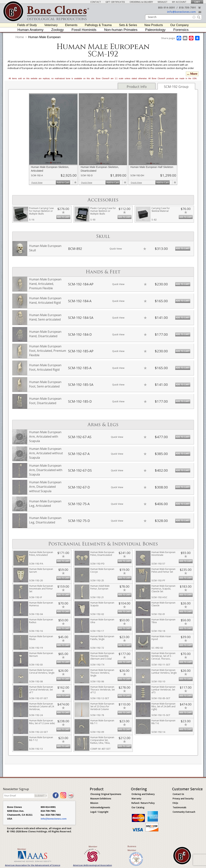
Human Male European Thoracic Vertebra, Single (102, 673)
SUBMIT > (41, 796)
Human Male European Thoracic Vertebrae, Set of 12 (103, 690)
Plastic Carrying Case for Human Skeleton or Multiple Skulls (103, 211)
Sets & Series (128, 25)
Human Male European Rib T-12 (41, 739)
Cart (197, 2)
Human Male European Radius (41, 621)
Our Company (179, 25)
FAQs (175, 803)
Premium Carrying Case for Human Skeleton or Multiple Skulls (41, 211)
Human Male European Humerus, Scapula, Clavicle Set (163, 589)
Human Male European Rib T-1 (102, 722)
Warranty (136, 799)
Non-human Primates (121, 30)
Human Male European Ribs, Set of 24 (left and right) (163, 706)
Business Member (132, 848)
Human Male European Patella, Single (102, 638)
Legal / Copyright (99, 812)
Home (20, 37)
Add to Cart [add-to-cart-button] (63, 182)
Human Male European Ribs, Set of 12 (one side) (42, 722)
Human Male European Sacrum (41, 570)
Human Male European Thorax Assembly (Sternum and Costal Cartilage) (102, 657)
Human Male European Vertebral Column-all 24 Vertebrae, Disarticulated (42, 708)
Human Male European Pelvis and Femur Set (163, 570)
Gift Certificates (115, 2)
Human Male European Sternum (41, 655)
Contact (96, 2)
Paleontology (155, 30)
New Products (154, 25)
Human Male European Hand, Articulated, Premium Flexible (45, 284)
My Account (179, 2)
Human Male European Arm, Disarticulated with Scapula (46, 470)
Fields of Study (27, 25)
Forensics (181, 30)
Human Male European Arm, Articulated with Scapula (45, 436)
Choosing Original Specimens (106, 794)
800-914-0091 (167, 7)
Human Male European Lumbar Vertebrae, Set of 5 (163, 690)
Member (22, 849)
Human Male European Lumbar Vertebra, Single (164, 671)
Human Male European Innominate (163, 554)
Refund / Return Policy (143, 803)
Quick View (37, 182)
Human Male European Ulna (102, 621)
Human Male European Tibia (163, 621)
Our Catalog (138, 807)
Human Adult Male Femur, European (100, 587)
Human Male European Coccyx (102, 570)
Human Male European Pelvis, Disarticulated (102, 554)
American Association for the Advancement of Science (33, 865)
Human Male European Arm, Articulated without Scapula (46, 453)
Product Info (137, 87)
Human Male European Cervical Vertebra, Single (42, 671)
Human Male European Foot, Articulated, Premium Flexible (48, 351)
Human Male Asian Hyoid (161, 638)
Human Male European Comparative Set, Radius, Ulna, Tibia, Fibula (102, 741)
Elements (71, 25)
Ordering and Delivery (143, 794)
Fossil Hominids (84, 30)
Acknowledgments (100, 807)
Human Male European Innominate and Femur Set (41, 589)
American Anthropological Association (93, 865)
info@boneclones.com (181, 12)
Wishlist (163, 2)
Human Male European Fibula (41, 638)
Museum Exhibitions (101, 799)
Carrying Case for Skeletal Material (161, 210)
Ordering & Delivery (141, 2)
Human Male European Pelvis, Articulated (41, 554)
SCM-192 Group (176, 87)
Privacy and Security (183, 799)
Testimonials (179, 807)
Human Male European (44, 37)
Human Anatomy (30, 30)
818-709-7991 (187, 7)
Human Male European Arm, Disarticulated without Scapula (45, 487)
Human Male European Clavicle (163, 604)
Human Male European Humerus (41, 604)
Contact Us (178, 794)
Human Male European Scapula (102, 604)
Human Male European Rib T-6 (163, 722)
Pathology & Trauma (98, 25)
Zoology (57, 30)
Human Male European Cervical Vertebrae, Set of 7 (41, 690)
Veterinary (51, 25)
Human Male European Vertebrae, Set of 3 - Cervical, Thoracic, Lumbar (163, 657)
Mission (94, 803)
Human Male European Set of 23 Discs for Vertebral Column (102, 706)
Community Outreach (184, 812)
